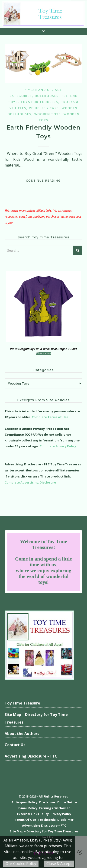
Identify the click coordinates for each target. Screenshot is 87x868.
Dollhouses (47, 96)
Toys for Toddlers (39, 102)
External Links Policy (33, 814)
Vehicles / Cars (44, 108)
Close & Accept (59, 864)
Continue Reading (43, 180)
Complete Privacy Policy (58, 446)
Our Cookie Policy (21, 864)
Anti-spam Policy (24, 802)
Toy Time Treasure (22, 703)
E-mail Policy (28, 808)
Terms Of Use (25, 820)
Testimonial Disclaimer (56, 820)
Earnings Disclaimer (55, 808)
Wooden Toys (48, 114)
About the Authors (22, 734)
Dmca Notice (67, 802)
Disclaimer (47, 802)
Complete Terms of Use (50, 417)
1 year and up (39, 90)
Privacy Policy (61, 814)
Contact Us (15, 745)
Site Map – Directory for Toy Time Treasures (36, 718)
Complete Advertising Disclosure (30, 482)
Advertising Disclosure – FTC (31, 756)
